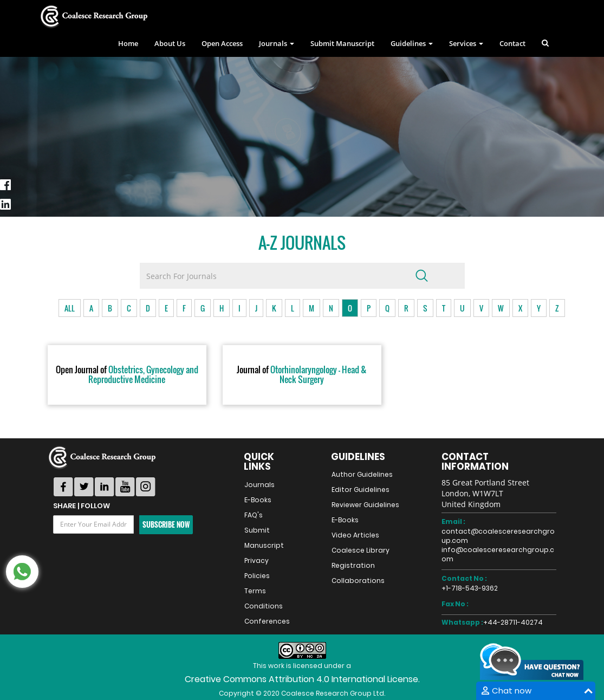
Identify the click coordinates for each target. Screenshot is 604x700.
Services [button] (466, 43)
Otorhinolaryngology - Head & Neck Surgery (302, 375)
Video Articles (355, 535)
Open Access (222, 43)
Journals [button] (277, 43)
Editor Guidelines (361, 490)
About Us (170, 43)
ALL (70, 308)
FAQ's (254, 515)
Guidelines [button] (412, 43)
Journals (259, 485)
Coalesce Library (361, 550)
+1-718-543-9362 (470, 588)
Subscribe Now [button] (166, 524)
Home (128, 43)
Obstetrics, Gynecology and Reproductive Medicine (127, 375)
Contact (512, 43)
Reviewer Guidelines (365, 505)
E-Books (258, 500)
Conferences (267, 621)
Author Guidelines (362, 474)
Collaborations (358, 581)
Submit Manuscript (342, 43)
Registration (353, 565)
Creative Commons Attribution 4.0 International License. (302, 679)
